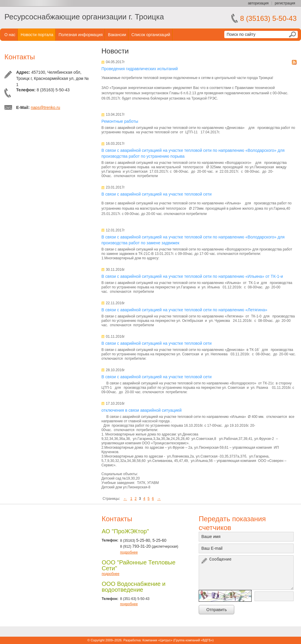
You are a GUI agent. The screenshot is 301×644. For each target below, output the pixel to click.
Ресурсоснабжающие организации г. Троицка (84, 17)
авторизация (258, 3)
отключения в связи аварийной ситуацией (142, 410)
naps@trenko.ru (46, 107)
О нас (10, 35)
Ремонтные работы (120, 121)
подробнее (129, 552)
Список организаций (151, 35)
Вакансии (117, 35)
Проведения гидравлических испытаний (140, 69)
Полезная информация (81, 35)
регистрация (285, 3)
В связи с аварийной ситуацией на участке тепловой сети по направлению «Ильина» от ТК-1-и (192, 276)
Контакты (20, 57)
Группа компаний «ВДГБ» (193, 640)
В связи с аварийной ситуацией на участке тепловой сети (157, 194)
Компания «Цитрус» (157, 640)
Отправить (216, 610)
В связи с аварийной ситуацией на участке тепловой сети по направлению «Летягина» (184, 310)
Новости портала (37, 35)
